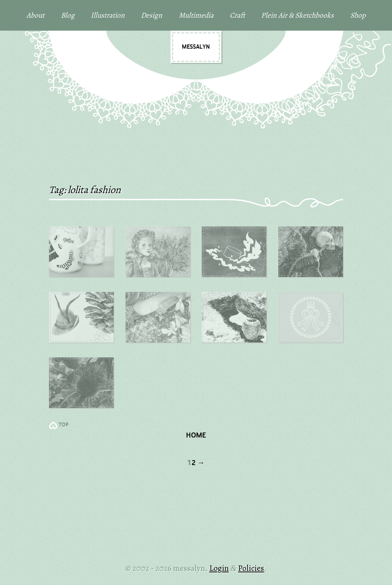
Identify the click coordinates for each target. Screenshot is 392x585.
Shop (358, 15)
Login (219, 568)
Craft (237, 15)
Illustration (108, 15)
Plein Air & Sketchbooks (297, 15)
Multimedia (196, 15)
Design (152, 15)
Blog (68, 15)
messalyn (196, 47)
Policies (251, 568)
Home (196, 436)
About (35, 15)
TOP (64, 425)
